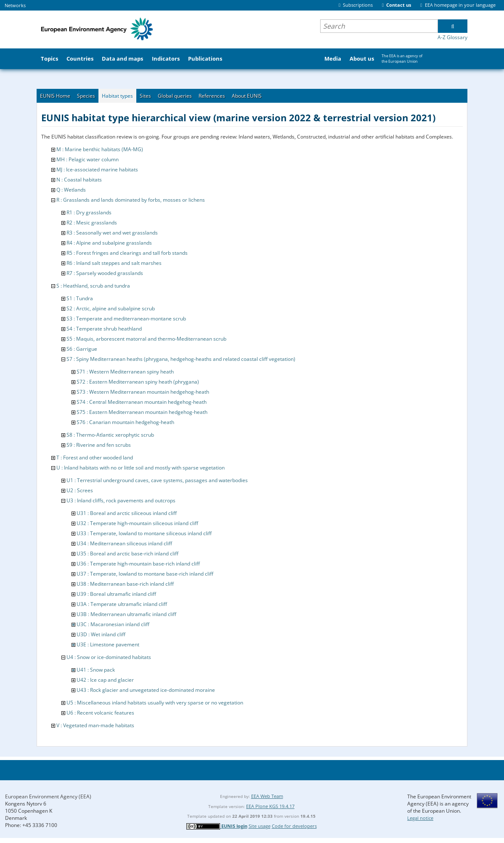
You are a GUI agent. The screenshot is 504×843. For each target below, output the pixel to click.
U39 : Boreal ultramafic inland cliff (116, 594)
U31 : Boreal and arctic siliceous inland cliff (127, 513)
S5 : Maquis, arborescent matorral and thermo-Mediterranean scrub (146, 339)
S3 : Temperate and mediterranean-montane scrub (126, 319)
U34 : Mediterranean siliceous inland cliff (124, 543)
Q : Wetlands (71, 190)
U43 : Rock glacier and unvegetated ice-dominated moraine (146, 690)
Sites (145, 96)
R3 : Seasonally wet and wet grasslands (112, 233)
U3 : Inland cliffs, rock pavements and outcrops (121, 500)
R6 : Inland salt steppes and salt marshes (114, 263)
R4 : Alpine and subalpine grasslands (109, 243)
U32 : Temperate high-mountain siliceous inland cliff (137, 523)
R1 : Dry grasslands (89, 212)
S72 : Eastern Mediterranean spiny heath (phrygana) (138, 382)
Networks (15, 5)
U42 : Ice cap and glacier (105, 680)
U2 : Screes (80, 490)
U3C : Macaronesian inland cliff (113, 624)
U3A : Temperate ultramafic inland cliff (122, 604)
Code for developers (294, 826)
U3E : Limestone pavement (108, 644)
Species (86, 96)
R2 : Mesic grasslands (92, 223)
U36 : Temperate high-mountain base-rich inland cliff (138, 564)
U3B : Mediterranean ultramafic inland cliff (126, 614)
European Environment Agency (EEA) (48, 796)
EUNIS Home (55, 96)
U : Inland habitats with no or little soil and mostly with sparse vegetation (141, 468)
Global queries (175, 96)
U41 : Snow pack (96, 670)
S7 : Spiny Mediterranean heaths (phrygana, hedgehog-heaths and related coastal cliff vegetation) (181, 359)
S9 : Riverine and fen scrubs (99, 445)
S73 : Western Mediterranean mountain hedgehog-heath (143, 392)
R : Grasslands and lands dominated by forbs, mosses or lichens (131, 200)
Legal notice (420, 818)
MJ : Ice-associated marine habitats (97, 169)
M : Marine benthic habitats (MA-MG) (100, 149)
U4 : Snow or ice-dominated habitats (109, 657)
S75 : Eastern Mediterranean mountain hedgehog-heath (142, 412)
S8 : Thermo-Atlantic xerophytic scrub (110, 435)
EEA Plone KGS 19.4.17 (270, 806)
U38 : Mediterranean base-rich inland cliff (125, 584)
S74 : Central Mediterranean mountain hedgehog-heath (142, 402)
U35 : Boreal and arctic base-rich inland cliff (127, 554)
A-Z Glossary (452, 37)
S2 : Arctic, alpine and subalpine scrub (111, 308)
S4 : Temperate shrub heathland (104, 329)
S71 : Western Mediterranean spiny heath (125, 372)
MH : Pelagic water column (88, 159)
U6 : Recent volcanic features (100, 713)
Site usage (260, 826)
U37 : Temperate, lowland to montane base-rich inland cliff (145, 574)
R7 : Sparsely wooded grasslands (105, 273)
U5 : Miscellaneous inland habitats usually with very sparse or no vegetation (155, 703)
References (212, 96)
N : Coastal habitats (79, 180)
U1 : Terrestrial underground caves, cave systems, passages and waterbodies (157, 480)
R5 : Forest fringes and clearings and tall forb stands (127, 253)
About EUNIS (247, 96)
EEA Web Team (267, 796)
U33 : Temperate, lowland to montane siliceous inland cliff (144, 533)
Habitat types (117, 96)
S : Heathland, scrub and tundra (93, 286)
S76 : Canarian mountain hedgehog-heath (125, 422)
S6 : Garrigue (82, 349)
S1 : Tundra (80, 298)
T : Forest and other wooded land (95, 458)
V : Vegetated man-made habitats (95, 725)
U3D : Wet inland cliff (101, 634)
